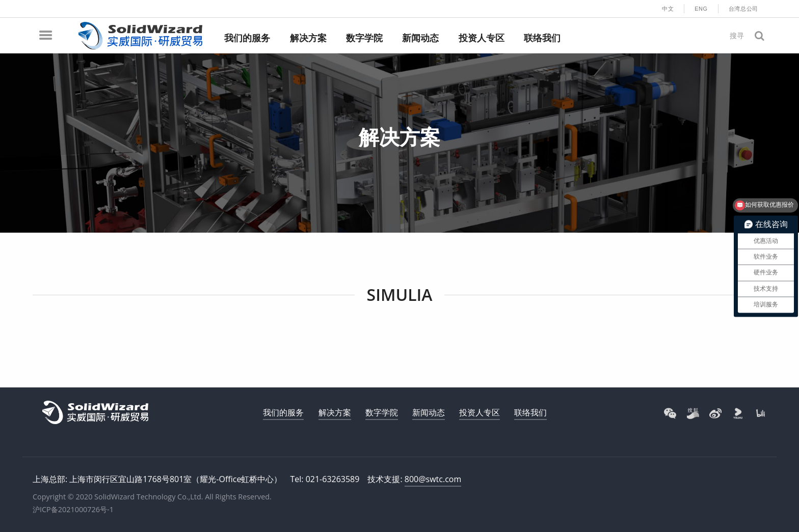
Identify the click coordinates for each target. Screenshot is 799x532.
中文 (668, 9)
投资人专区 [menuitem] (482, 38)
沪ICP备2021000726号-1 (73, 509)
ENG (701, 9)
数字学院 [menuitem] (364, 38)
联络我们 (530, 412)
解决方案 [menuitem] (308, 38)
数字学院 (382, 412)
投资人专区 (480, 412)
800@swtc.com (433, 479)
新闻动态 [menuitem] (420, 38)
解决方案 (335, 412)
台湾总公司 (743, 9)
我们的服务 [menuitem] (247, 38)
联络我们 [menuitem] (542, 38)
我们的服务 (283, 412)
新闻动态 (429, 412)
